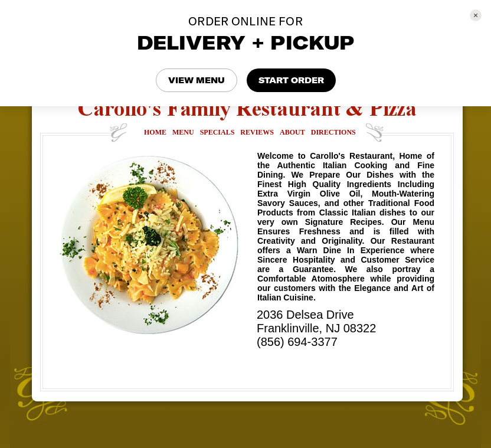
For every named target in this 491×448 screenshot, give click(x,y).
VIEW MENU (197, 80)
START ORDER (291, 80)
